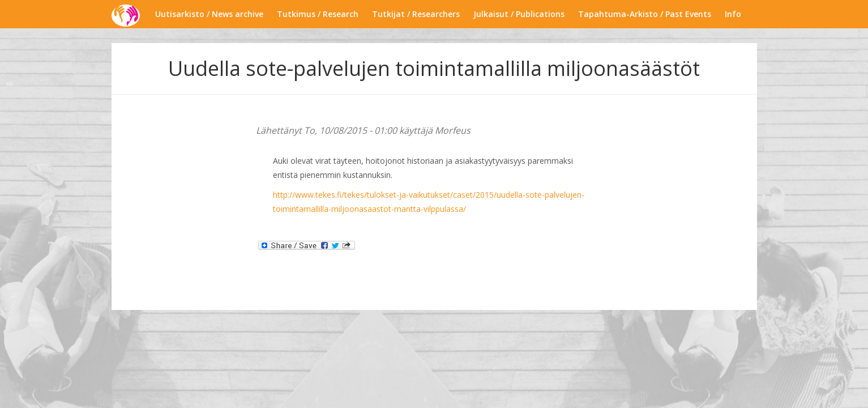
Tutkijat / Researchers (416, 14)
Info (733, 14)
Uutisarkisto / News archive (209, 14)
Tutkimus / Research (318, 14)
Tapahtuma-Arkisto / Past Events (645, 14)
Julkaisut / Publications (519, 14)
